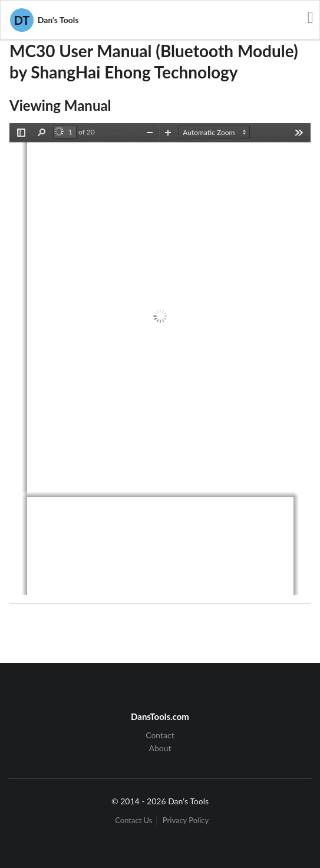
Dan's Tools (44, 20)
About (160, 748)
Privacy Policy (186, 821)
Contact (160, 735)
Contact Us (133, 821)
